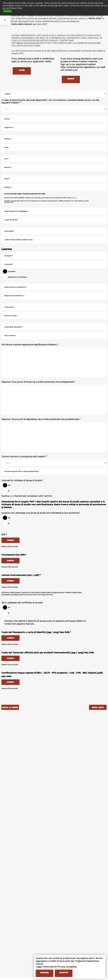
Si (7, 491)
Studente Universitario (16, 277)
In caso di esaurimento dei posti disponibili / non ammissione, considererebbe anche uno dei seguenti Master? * (50, 101)
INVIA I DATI (98, 707)
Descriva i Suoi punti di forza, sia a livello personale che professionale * (38, 382)
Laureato (10, 271)
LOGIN (22, 70)
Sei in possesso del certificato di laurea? (22, 602)
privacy (74, 198)
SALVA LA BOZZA (10, 707)
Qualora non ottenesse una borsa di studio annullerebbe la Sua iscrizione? (41, 513)
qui (11, 496)
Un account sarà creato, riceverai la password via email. (25, 194)
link (21, 53)
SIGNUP (71, 79)
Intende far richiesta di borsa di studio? (22, 480)
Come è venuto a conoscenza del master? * (24, 457)
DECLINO (44, 973)
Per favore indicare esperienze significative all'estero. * (30, 345)
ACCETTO (63, 973)
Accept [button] (7, 11)
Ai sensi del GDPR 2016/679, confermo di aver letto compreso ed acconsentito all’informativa (39, 198)
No (8, 485)
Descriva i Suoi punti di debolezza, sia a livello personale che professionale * (41, 419)
